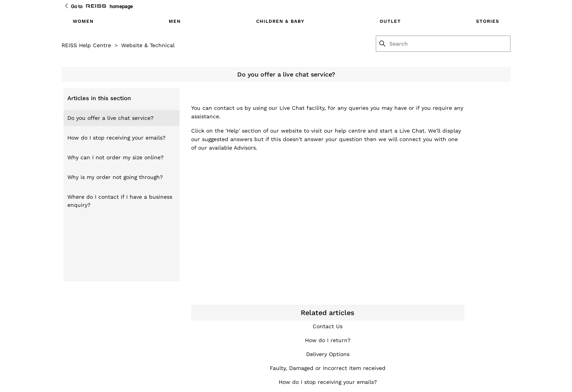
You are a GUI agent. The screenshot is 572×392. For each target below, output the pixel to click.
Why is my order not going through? (115, 177)
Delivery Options (328, 354)
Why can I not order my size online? (116, 157)
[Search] (449, 44)
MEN (175, 21)
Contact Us (328, 326)
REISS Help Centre (86, 45)
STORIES (488, 21)
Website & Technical (148, 45)
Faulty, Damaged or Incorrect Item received (328, 368)
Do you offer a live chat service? (110, 118)
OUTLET (390, 21)
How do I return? (328, 340)
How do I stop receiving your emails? (116, 138)
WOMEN (83, 21)
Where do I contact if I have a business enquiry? (120, 201)
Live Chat (292, 108)
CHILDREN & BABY (280, 21)
